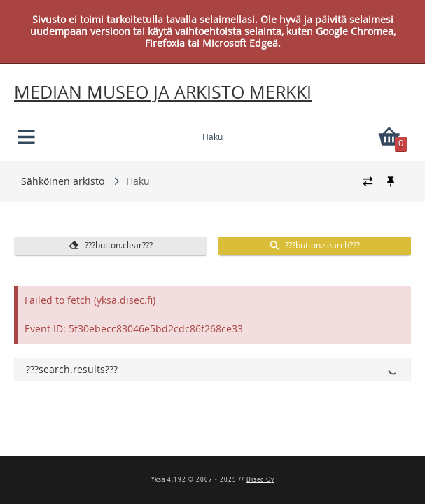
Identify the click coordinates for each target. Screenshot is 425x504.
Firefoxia (165, 43)
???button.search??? (314, 245)
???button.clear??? (111, 245)
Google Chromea (355, 31)
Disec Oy (260, 479)
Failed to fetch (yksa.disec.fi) (90, 300)
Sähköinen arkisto (63, 181)
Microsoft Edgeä (240, 43)
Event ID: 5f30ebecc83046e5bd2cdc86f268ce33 (134, 329)
